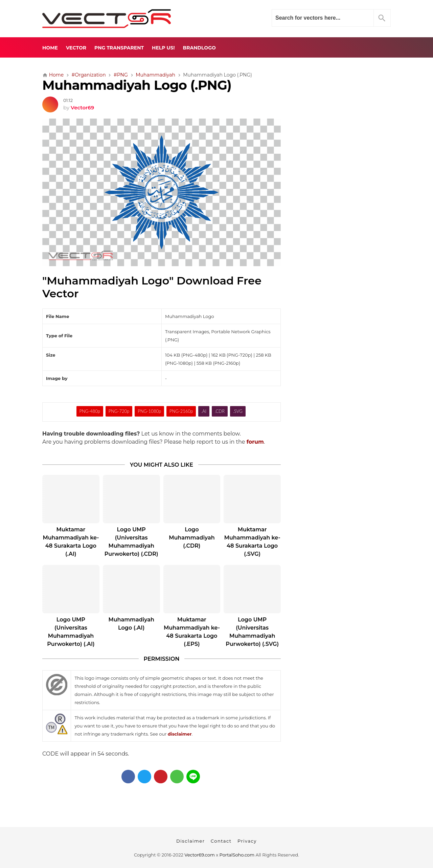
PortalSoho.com (237, 855)
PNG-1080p (149, 411)
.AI (204, 411)
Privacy (247, 841)
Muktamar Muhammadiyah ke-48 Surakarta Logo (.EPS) (192, 632)
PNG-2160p (181, 411)
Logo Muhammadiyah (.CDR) (192, 538)
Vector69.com (199, 855)
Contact (221, 841)
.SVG (238, 411)
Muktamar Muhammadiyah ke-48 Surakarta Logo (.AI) (71, 542)
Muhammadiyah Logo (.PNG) (137, 85)
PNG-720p (119, 411)
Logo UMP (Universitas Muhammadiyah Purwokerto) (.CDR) (131, 542)
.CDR (220, 411)
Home (50, 48)
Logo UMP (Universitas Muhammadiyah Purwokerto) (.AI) (71, 632)
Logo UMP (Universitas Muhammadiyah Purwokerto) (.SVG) (252, 632)
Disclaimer (190, 841)
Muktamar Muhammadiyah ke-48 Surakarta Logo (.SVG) (252, 542)
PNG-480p (89, 411)
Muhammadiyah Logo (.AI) (131, 624)
